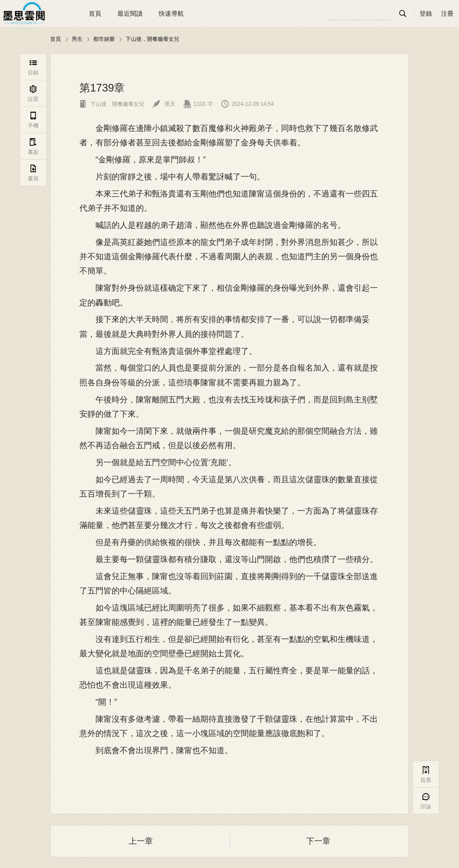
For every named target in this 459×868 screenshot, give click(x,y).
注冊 (447, 13)
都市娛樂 (104, 39)
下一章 (318, 841)
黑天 (164, 104)
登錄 (426, 13)
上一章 (141, 841)
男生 (77, 39)
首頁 (95, 13)
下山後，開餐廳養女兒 (152, 39)
